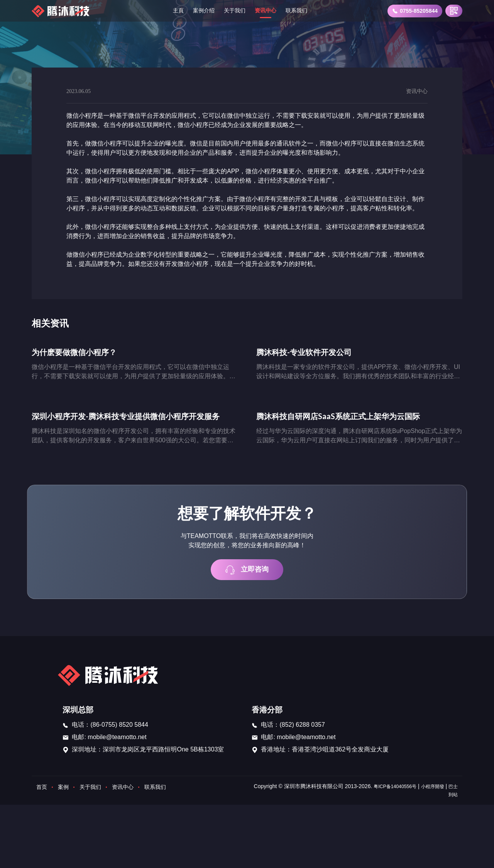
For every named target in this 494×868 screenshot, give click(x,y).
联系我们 (302, 11)
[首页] (62, 11)
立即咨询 (247, 573)
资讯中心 (268, 11)
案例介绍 (200, 11)
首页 (42, 791)
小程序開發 (441, 790)
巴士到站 (447, 799)
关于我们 (234, 11)
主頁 (172, 11)
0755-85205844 (415, 11)
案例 (66, 791)
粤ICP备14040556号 (399, 790)
